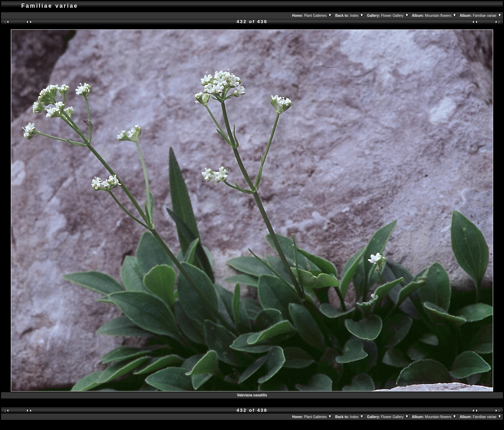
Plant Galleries (318, 16)
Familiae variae (488, 16)
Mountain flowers (441, 16)
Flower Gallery (395, 16)
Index (357, 16)
